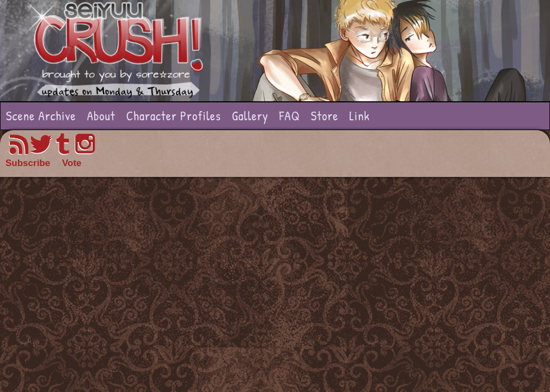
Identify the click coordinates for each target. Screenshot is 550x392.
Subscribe (28, 163)
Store (325, 116)
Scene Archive (41, 116)
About (101, 116)
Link (359, 116)
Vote (72, 163)
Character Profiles (174, 116)
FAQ (290, 116)
